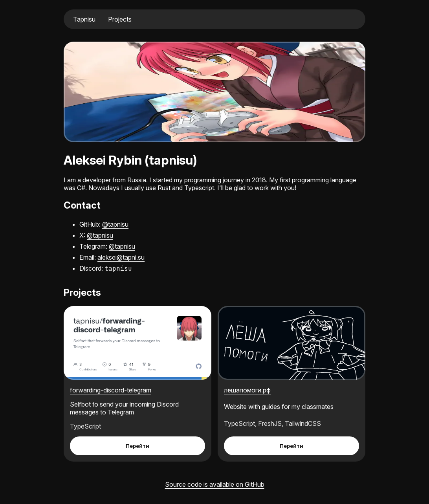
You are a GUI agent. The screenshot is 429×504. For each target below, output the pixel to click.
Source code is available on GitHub (215, 484)
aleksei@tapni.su (121, 257)
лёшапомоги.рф (247, 390)
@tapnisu (115, 224)
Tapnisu (84, 19)
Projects (120, 19)
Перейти (137, 446)
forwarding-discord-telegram (111, 390)
